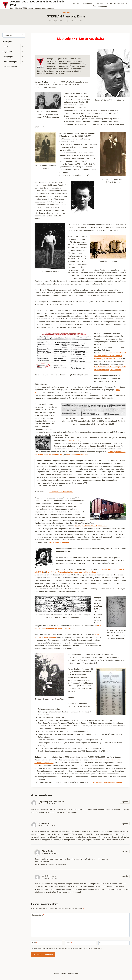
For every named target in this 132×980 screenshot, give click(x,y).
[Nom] (47, 943)
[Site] (114, 943)
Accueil (5, 47)
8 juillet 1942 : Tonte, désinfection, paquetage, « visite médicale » (72, 572)
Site (101, 943)
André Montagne (74, 441)
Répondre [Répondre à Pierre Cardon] (125, 851)
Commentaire (38, 915)
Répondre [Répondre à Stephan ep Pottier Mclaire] (125, 802)
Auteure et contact (100, 6)
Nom (35, 943)
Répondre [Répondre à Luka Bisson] (125, 876)
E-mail (69, 943)
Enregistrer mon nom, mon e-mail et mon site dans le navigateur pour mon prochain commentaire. (68, 949)
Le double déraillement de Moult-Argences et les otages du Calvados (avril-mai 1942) (110, 356)
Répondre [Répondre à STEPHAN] (125, 824)
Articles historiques (10, 62)
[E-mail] (80, 943)
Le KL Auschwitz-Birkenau (58, 543)
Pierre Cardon (48, 851)
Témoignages (8, 57)
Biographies (66, 12)
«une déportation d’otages (77, 454)
